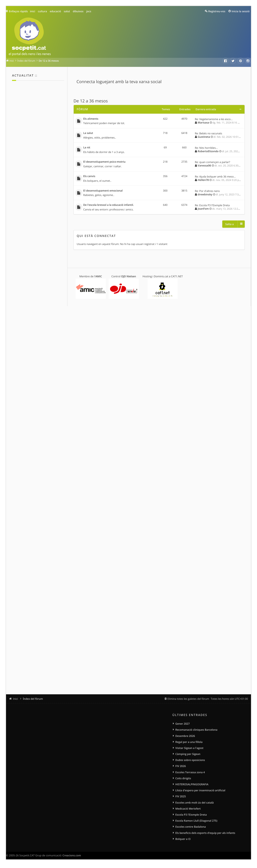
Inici (15, 699)
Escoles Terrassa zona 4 (190, 773)
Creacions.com (72, 858)
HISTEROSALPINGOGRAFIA (192, 786)
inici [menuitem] (34, 11)
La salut (88, 134)
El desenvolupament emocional (103, 192)
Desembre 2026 (185, 736)
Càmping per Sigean (188, 755)
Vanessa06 (204, 166)
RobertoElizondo (208, 152)
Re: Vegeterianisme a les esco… (214, 119)
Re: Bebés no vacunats (209, 134)
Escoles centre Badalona (191, 829)
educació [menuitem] (57, 11)
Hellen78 (203, 181)
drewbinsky (205, 196)
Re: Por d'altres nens (207, 192)
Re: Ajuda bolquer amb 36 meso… (215, 177)
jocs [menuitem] (90, 11)
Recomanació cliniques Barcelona (196, 730)
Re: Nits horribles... (206, 148)
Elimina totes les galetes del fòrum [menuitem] (188, 699)
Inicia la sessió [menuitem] (241, 11)
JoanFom (203, 210)
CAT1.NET (177, 278)
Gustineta (204, 137)
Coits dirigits (183, 779)
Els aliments (91, 119)
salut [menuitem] (68, 11)
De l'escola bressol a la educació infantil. (109, 207)
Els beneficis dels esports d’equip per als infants (205, 835)
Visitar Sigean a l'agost (189, 749)
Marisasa (203, 122)
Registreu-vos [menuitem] (217, 11)
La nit (87, 148)
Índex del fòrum (33, 699)
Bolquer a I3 (183, 841)
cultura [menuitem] (44, 11)
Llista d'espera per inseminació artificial (200, 792)
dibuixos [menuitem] (79, 11)
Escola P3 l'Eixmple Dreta (191, 816)
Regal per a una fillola (189, 742)
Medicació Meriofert (188, 810)
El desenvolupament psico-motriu (105, 163)
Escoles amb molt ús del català (194, 804)
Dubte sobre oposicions (190, 761)
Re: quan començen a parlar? (213, 163)
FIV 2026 (181, 767)
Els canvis (89, 177)
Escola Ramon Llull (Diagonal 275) (196, 823)
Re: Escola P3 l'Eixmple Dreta (212, 207)
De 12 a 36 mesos (91, 101)
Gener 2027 (182, 724)
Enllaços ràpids (19, 11)
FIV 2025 (181, 798)
